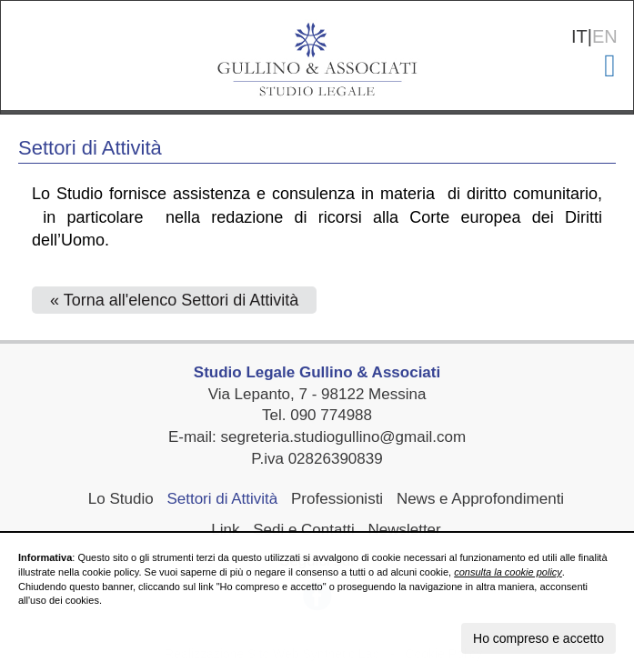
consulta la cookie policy (508, 572)
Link (225, 530)
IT (579, 36)
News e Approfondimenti (480, 499)
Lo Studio (121, 499)
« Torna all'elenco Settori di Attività (174, 300)
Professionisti (337, 499)
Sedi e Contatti (304, 530)
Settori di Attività (222, 499)
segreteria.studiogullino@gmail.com (344, 437)
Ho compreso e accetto (538, 638)
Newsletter (404, 530)
